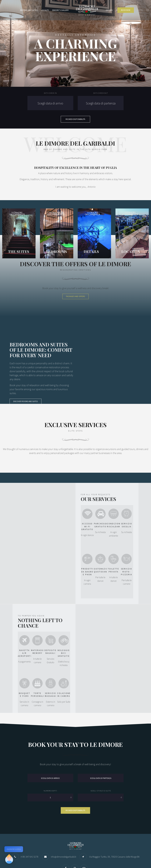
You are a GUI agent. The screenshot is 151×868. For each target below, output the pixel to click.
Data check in (50, 93)
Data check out (101, 93)
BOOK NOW (126, 10)
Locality (45, 10)
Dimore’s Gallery (60, 10)
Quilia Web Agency (33, 860)
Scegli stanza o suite (101, 762)
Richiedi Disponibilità (75, 119)
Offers (109, 10)
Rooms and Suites (29, 10)
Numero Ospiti (50, 762)
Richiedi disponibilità (75, 781)
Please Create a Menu (139, 859)
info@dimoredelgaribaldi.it (63, 828)
